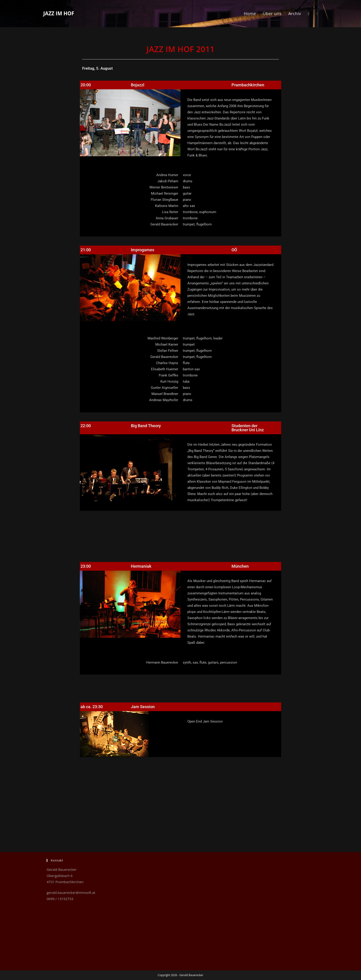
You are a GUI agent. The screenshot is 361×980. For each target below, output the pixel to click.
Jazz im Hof (63, 13)
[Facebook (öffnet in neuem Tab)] (317, 14)
